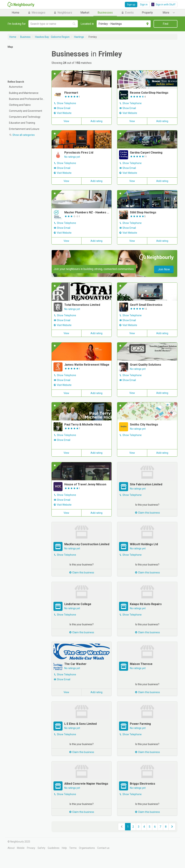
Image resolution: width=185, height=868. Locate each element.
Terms (73, 848)
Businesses (105, 13)
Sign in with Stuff (163, 4)
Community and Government (26, 111)
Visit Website (64, 113)
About (11, 848)
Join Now (164, 269)
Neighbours (63, 13)
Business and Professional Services (28, 99)
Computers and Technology (25, 117)
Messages (36, 13)
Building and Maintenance (24, 93)
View (66, 121)
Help (64, 848)
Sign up (131, 5)
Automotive (16, 87)
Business (25, 37)
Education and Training (22, 123)
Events (127, 13)
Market (85, 13)
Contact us (103, 848)
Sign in (144, 5)
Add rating (96, 121)
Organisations (87, 848)
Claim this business (147, 513)
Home (16, 13)
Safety (41, 848)
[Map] (27, 63)
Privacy (31, 848)
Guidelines (54, 848)
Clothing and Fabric (20, 105)
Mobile (21, 848)
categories (22, 135)
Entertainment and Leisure (24, 129)
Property (147, 13)
